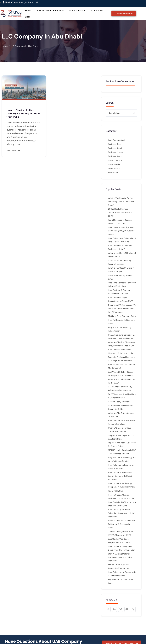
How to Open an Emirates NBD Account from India (122, 422)
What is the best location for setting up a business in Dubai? (121, 524)
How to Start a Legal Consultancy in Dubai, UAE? (121, 299)
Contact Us (97, 10)
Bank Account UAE (116, 140)
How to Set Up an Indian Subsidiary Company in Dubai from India (121, 513)
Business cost (114, 144)
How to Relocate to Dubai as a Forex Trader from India (122, 240)
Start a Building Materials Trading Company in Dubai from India (120, 557)
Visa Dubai (113, 173)
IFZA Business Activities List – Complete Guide (121, 407)
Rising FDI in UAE (115, 491)
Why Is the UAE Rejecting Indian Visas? (120, 329)
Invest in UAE (114, 168)
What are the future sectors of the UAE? (121, 415)
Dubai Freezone (115, 160)
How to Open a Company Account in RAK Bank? (120, 292)
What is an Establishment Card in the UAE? (122, 381)
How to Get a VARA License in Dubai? (122, 322)
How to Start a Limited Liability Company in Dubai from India (23, 114)
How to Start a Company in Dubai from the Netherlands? (121, 548)
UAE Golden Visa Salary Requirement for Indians (119, 541)
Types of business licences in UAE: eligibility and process (122, 359)
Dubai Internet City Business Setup (121, 277)
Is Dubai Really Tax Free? (119, 402)
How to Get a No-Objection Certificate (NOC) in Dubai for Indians (122, 231)
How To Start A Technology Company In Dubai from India (121, 485)
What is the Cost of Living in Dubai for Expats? (121, 270)
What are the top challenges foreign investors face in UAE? (122, 344)
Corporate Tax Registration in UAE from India (121, 437)
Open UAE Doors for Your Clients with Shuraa (120, 430)
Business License (116, 152)
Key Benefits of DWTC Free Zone (120, 581)
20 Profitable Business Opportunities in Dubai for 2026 (120, 212)
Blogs (28, 17)
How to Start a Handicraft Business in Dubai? (120, 247)
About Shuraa (77, 10)
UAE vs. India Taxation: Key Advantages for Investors (120, 388)
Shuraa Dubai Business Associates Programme (118, 566)
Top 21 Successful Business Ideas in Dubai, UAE (120, 222)
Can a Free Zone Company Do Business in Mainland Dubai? (122, 337)
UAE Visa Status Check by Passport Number (120, 262)
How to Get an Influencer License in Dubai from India (120, 351)
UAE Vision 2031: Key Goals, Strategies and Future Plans (121, 374)
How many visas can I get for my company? (122, 366)
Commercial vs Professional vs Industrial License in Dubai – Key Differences (122, 308)
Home (28, 10)
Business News (115, 156)
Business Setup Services (50, 10)
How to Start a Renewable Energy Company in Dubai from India (120, 476)
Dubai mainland (115, 164)
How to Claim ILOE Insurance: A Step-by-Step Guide (122, 504)
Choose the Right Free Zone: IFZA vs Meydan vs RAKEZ (121, 533)
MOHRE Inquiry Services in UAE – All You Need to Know (122, 452)
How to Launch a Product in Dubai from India (121, 467)
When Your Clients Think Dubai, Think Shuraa (122, 255)
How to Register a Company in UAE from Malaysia (122, 574)
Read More (13, 150)
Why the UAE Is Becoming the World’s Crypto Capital (122, 459)
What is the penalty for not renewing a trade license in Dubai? (121, 202)
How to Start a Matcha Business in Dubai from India (121, 497)
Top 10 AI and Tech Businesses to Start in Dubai (122, 444)
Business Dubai (115, 148)
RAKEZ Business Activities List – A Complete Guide (122, 396)
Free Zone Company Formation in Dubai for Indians (122, 284)
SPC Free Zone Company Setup (122, 316)
